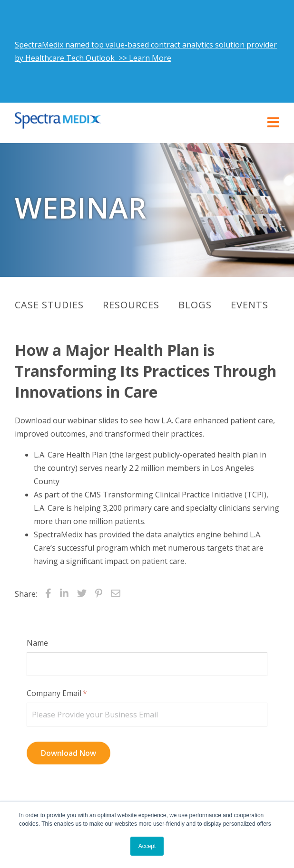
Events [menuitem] (250, 305)
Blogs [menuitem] (195, 305)
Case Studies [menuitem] (49, 305)
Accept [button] (147, 846)
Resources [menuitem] (131, 305)
